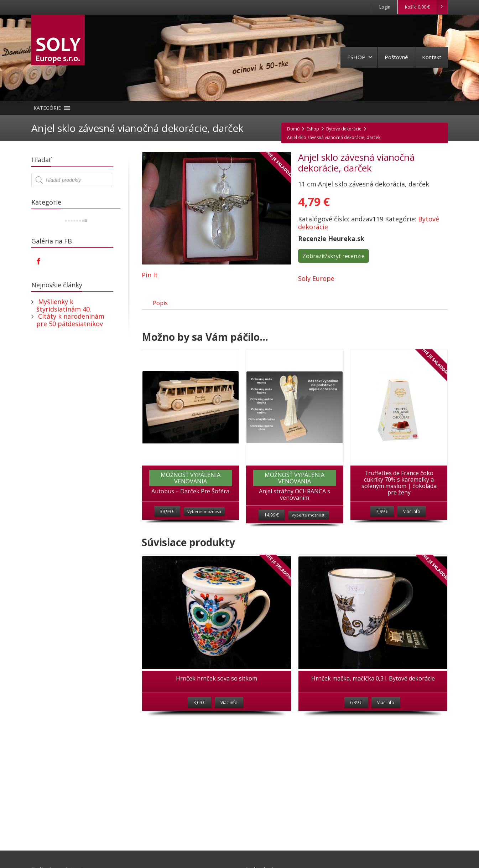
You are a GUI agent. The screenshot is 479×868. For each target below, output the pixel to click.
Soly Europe (316, 278)
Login (385, 7)
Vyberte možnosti (204, 520)
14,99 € (272, 523)
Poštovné (396, 57)
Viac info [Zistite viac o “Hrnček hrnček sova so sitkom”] (229, 712)
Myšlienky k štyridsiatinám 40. (64, 305)
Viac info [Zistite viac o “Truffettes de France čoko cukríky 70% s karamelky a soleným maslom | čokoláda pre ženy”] (412, 520)
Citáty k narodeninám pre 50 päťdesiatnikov (70, 320)
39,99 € (167, 520)
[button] (47, 108)
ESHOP (360, 57)
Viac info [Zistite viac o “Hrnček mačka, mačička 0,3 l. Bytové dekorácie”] (386, 712)
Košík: (426, 7)
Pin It (150, 275)
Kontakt (432, 57)
